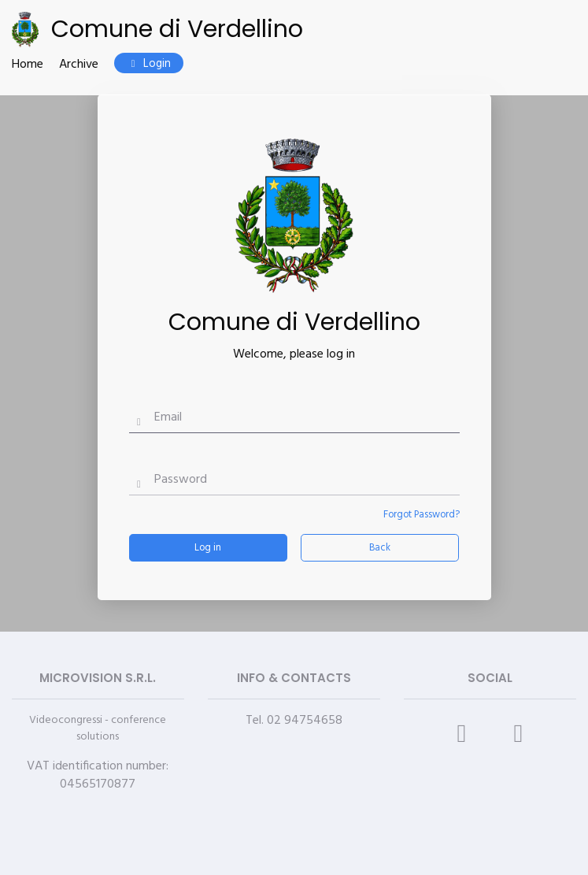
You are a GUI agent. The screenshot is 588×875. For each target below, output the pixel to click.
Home (28, 65)
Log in (208, 548)
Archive (79, 65)
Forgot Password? (422, 515)
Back (380, 548)
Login (149, 64)
